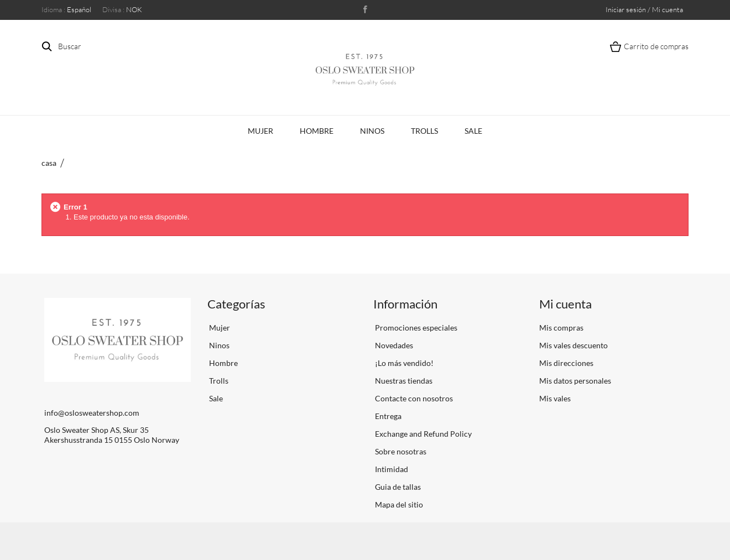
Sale (473, 131)
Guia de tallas (397, 487)
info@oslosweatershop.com (92, 413)
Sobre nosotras (400, 451)
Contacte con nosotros (413, 398)
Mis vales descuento (573, 345)
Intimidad (391, 469)
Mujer (260, 131)
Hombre (317, 131)
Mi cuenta (565, 304)
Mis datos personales (575, 381)
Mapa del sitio (398, 504)
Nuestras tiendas (403, 381)
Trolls (424, 131)
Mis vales (555, 398)
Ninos (372, 131)
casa (49, 163)
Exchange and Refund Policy (423, 434)
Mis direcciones (566, 363)
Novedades (393, 345)
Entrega (387, 416)
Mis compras (561, 328)
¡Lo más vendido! (403, 363)
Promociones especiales (415, 328)
